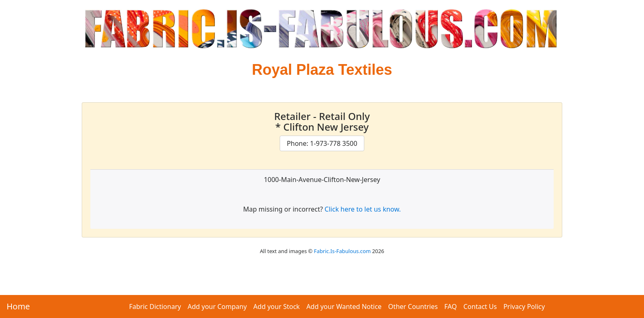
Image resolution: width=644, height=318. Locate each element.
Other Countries (413, 306)
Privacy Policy (524, 306)
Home (18, 306)
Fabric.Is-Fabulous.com (342, 251)
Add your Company (217, 306)
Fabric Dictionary (155, 306)
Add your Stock (277, 306)
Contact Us (480, 306)
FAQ (451, 306)
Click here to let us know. (363, 209)
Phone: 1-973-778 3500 (322, 143)
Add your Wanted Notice (344, 306)
